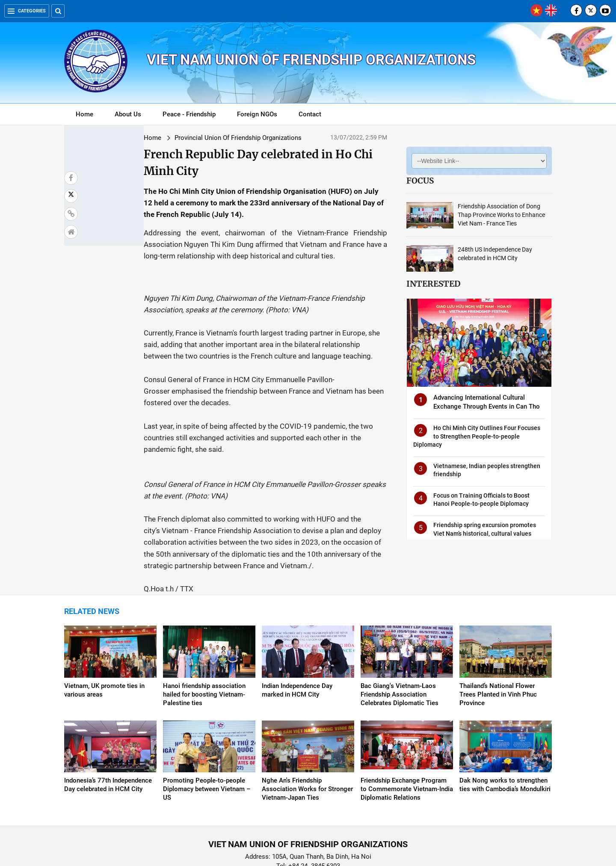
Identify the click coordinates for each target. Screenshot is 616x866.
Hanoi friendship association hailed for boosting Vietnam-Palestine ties (204, 649)
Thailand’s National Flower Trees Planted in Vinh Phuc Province (498, 649)
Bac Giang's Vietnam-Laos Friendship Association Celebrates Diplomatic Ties (400, 649)
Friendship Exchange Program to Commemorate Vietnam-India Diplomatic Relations (407, 743)
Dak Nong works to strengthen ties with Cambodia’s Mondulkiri (505, 739)
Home (84, 114)
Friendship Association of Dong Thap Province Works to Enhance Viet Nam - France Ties (501, 215)
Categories (27, 11)
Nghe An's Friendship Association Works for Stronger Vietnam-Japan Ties (307, 743)
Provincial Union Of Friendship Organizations (178, 138)
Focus (420, 181)
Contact (310, 114)
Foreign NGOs (257, 114)
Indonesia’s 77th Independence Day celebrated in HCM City (108, 739)
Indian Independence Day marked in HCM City (297, 644)
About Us (128, 114)
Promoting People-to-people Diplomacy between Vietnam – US (207, 743)
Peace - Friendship (189, 114)
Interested (433, 284)
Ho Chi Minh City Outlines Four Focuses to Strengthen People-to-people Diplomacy (477, 436)
